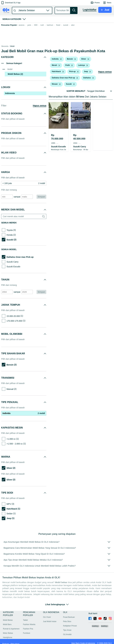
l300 (36, 25)
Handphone (8, 634)
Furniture (27, 630)
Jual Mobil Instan (50, 618)
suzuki (66, 25)
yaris (29, 25)
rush (42, 25)
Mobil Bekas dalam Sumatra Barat (42, 46)
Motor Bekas (8, 630)
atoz (73, 25)
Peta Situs (67, 618)
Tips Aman (67, 627)
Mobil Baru (7, 621)
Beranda (5, 46)
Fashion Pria (28, 625)
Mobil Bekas (21, 46)
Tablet (25, 617)
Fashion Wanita (29, 621)
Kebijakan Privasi (70, 622)
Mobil (12, 46)
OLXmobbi (67, 631)
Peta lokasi (15, 640)
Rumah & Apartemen (11, 625)
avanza (21, 25)
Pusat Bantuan (69, 614)
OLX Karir (47, 614)
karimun (50, 25)
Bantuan (6, 640)
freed (58, 25)
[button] (11, 3)
